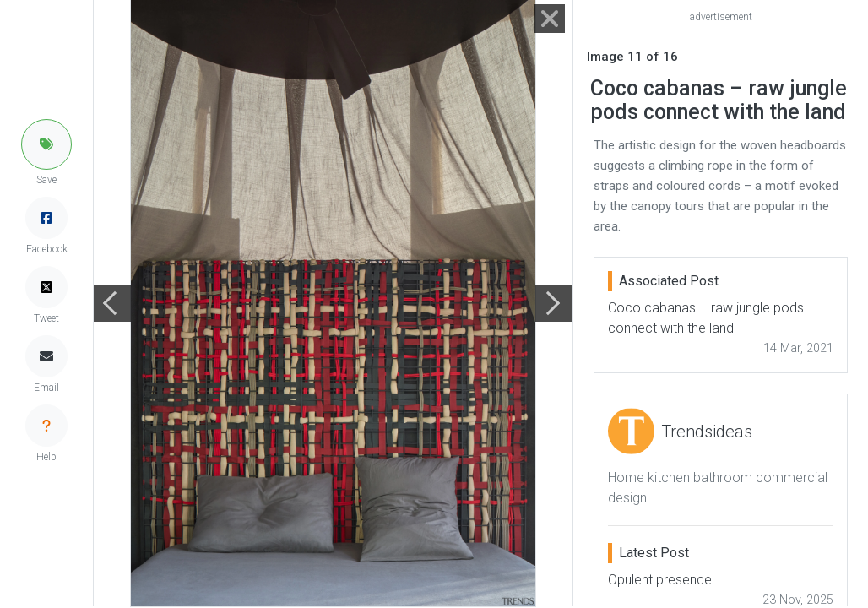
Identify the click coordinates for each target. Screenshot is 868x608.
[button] (46, 144)
